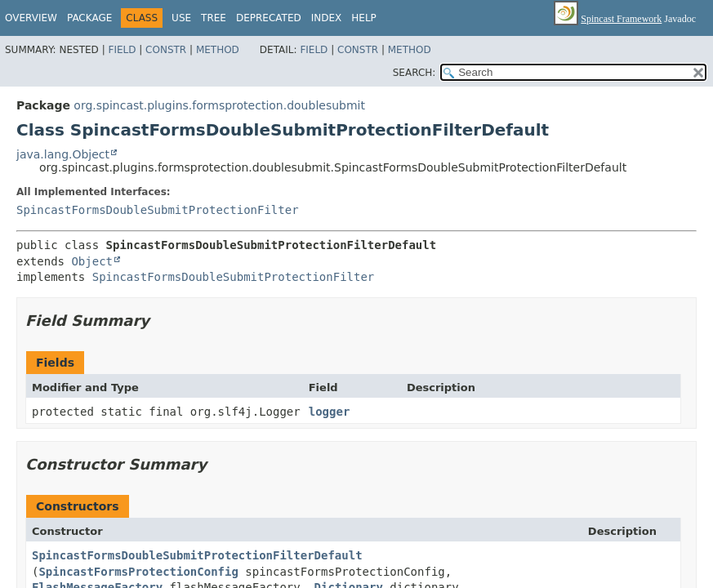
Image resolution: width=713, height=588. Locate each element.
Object (92, 261)
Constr (166, 50)
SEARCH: (414, 73)
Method (218, 50)
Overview (31, 18)
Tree (214, 18)
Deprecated (269, 18)
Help (364, 18)
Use (181, 18)
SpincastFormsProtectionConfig (138, 572)
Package (89, 18)
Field (122, 50)
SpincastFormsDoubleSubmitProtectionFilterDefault (197, 555)
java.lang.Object (63, 154)
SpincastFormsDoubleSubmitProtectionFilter (158, 210)
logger (330, 412)
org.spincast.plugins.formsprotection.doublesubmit (219, 105)
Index (327, 18)
